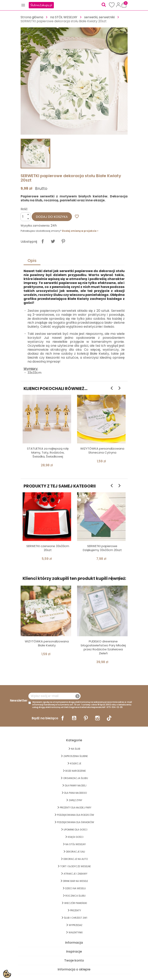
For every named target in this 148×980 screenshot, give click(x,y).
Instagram (97, 718)
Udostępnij (43, 241)
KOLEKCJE (76, 763)
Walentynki (76, 932)
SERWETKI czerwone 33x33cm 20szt (48, 548)
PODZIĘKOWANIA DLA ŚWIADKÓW (76, 822)
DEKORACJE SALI (75, 852)
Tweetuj (53, 241)
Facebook (63, 718)
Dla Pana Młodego (75, 793)
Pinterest (63, 241)
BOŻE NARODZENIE (76, 771)
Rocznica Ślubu (75, 896)
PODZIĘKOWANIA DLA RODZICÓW (76, 815)
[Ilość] (26, 217)
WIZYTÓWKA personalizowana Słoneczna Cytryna (102, 450)
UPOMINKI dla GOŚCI (75, 830)
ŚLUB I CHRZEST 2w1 (76, 918)
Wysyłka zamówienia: (35, 226)
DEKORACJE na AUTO (76, 859)
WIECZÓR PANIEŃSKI (76, 903)
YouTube (74, 718)
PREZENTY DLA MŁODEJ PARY (76, 808)
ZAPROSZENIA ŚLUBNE (76, 756)
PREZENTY (76, 910)
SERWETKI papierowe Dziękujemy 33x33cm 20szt (102, 548)
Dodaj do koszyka (52, 217)
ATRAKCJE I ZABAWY (75, 874)
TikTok (109, 718)
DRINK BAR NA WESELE (75, 881)
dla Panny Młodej (76, 785)
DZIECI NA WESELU (75, 888)
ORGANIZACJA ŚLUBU (76, 778)
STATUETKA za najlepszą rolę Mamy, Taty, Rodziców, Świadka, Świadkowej (48, 452)
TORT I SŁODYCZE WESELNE (75, 866)
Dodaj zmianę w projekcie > (80, 231)
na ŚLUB (76, 749)
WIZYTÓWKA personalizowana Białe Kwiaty (47, 643)
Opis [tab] (32, 261)
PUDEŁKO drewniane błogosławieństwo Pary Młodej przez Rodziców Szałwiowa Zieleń (103, 647)
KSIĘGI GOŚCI (76, 837)
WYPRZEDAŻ (75, 925)
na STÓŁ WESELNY (76, 844)
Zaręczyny (75, 800)
